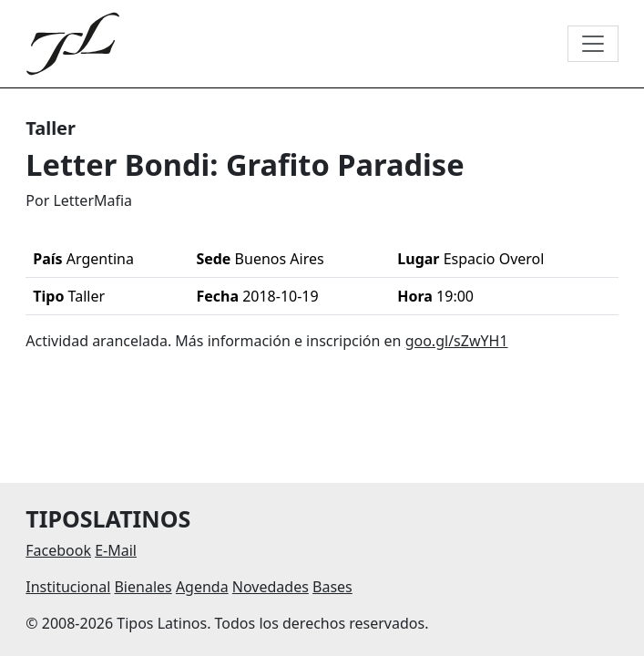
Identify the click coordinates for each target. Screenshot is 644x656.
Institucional (68, 587)
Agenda (202, 587)
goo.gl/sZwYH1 (457, 341)
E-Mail (116, 550)
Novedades (271, 587)
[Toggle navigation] (593, 44)
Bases (332, 587)
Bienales (143, 587)
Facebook (58, 550)
